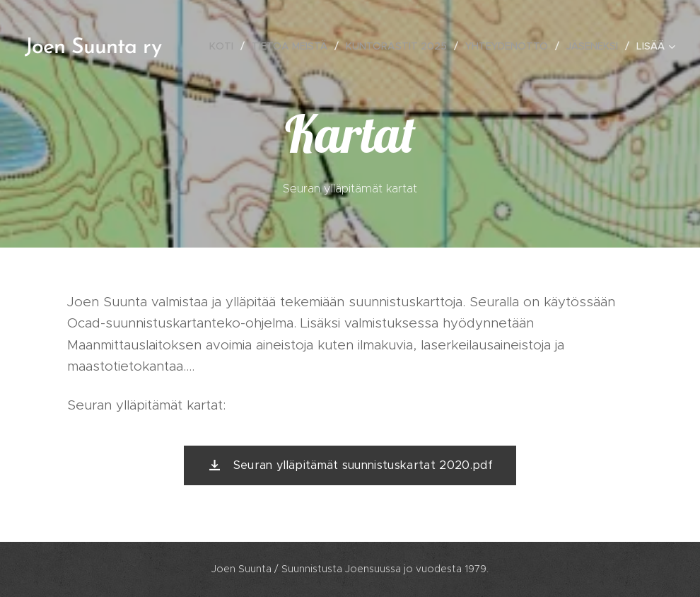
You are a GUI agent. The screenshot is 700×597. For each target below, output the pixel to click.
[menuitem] (225, 46)
